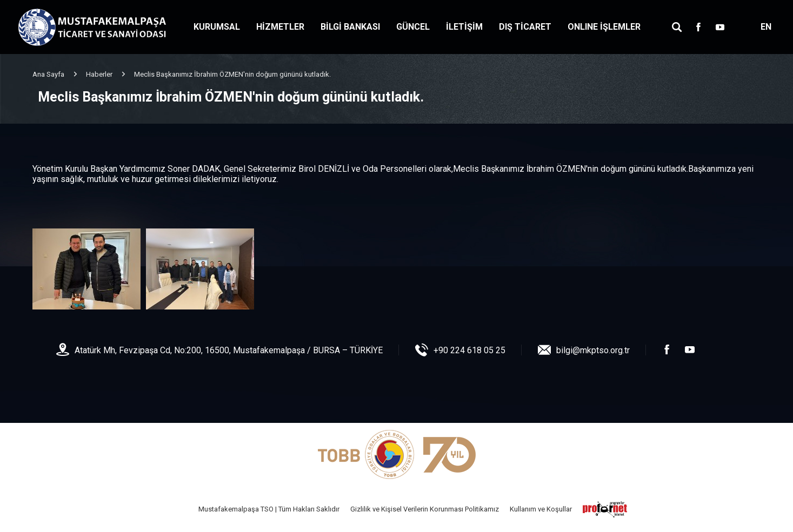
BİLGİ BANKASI (350, 27)
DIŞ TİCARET (525, 27)
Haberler (99, 74)
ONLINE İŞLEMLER (604, 27)
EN (766, 27)
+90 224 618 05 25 (469, 350)
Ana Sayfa (48, 74)
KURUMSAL (217, 27)
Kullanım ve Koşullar (541, 509)
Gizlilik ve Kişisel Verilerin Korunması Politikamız (425, 509)
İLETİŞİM (464, 27)
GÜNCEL (413, 27)
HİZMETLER (280, 27)
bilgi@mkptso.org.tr (593, 350)
